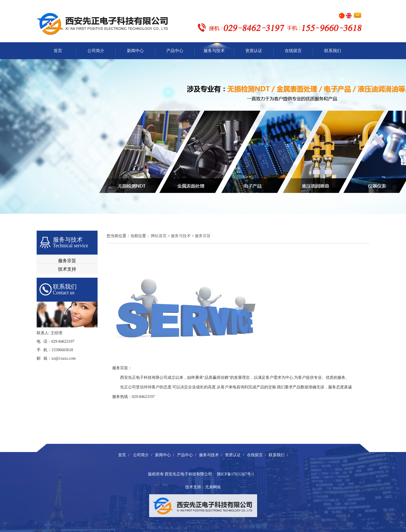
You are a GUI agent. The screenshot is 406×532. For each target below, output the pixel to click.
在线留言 (293, 51)
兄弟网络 (213, 487)
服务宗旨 (67, 261)
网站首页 (159, 236)
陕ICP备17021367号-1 (236, 474)
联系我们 (333, 51)
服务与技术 (214, 51)
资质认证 (254, 51)
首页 (58, 51)
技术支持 (67, 269)
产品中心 (175, 51)
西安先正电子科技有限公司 (188, 474)
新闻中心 (135, 51)
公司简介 (96, 51)
